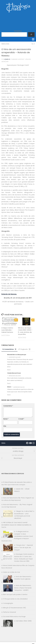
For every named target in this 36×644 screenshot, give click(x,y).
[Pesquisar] (31, 34)
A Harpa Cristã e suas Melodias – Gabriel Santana (7, 330)
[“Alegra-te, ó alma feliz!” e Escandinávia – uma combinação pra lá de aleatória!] (7, 514)
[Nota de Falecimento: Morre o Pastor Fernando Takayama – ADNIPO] (7, 588)
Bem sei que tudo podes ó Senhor (15, 594)
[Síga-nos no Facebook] (27, 443)
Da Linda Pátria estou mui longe (14, 616)
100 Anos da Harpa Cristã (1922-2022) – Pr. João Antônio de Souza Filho (25, 331)
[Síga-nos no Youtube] (30, 443)
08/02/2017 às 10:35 (15, 376)
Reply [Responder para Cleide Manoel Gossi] (9, 383)
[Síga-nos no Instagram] (33, 443)
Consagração (8, 603)
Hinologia (5, 44)
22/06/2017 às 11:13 (19, 387)
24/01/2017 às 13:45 (15, 357)
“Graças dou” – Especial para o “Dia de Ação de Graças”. (23, 547)
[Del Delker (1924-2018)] (7, 624)
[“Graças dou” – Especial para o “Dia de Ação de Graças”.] (7, 548)
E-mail (21, 419)
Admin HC (7, 59)
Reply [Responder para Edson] (9, 395)
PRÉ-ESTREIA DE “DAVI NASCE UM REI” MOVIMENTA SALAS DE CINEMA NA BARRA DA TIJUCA (16, 525)
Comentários (9, 349)
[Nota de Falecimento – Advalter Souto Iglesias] (7, 579)
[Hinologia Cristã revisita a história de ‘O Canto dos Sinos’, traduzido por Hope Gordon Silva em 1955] (7, 557)
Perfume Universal (10, 612)
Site (5, 426)
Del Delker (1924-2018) (24, 621)
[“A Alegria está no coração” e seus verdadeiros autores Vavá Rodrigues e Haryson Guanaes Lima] (7, 534)
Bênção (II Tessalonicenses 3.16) (14, 608)
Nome (6, 419)
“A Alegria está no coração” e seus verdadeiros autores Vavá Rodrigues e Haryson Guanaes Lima (17, 536)
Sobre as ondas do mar (12, 572)
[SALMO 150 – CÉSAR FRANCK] (7, 492)
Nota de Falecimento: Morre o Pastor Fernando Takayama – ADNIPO (23, 588)
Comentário (8, 406)
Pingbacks (25, 349)
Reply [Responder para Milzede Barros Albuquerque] (9, 370)
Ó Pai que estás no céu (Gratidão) (15, 599)
